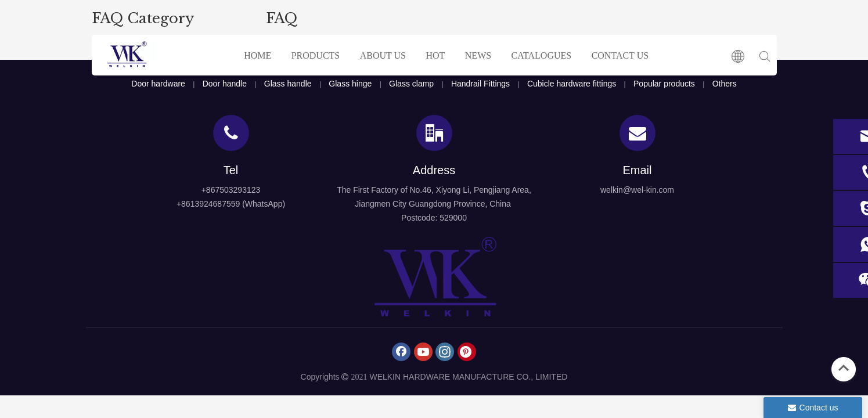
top (844, 368)
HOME (257, 55)
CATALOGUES (542, 55)
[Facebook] (401, 352)
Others (725, 84)
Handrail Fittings (480, 84)
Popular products (664, 84)
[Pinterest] (467, 352)
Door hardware (158, 84)
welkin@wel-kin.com (637, 190)
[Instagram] (445, 352)
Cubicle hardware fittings (572, 84)
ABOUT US (383, 55)
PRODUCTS (316, 55)
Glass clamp (411, 84)
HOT (435, 55)
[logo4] (434, 277)
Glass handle (288, 84)
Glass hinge (350, 84)
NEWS (478, 55)
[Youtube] (423, 352)
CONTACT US (620, 55)
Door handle (225, 84)
